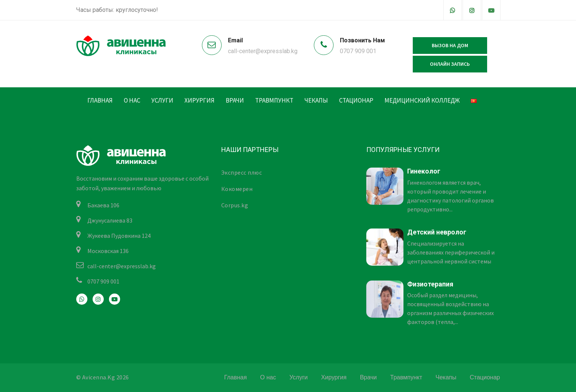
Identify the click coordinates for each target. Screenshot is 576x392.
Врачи (235, 100)
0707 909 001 (358, 51)
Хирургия (199, 100)
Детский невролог (437, 232)
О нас (132, 100)
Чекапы (316, 100)
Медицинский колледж (422, 100)
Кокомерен (237, 189)
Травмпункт (274, 100)
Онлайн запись (450, 64)
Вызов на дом (450, 45)
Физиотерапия (430, 284)
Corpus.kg (235, 205)
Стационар (356, 100)
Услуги (162, 100)
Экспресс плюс (242, 172)
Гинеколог (424, 171)
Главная (100, 100)
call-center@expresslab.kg (263, 51)
